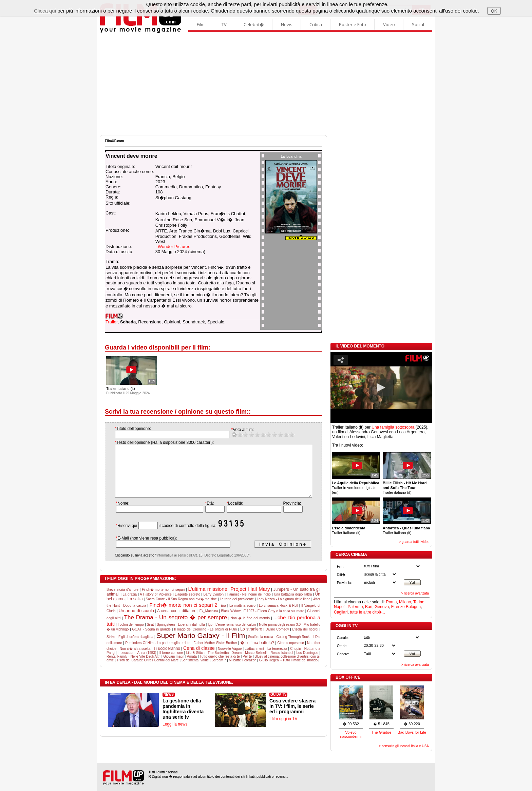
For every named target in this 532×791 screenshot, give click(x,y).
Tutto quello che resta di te (220, 667)
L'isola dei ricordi (305, 639)
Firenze (398, 607)
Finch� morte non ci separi (163, 600)
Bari (369, 607)
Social (418, 24)
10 (285, 435)
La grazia (130, 605)
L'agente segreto (187, 605)
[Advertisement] (266, 84)
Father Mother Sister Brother (215, 653)
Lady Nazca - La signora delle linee (284, 609)
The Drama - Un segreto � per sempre (176, 628)
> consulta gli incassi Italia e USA (404, 746)
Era (223, 616)
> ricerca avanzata (415, 593)
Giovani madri (174, 667)
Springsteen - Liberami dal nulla (181, 635)
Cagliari (341, 612)
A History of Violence (156, 605)
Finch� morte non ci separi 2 (183, 615)
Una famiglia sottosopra (393, 427)
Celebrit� (254, 24)
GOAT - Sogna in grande (151, 639)
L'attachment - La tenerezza (266, 659)
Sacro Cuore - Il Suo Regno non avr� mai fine (181, 609)
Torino (419, 602)
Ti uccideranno (167, 659)
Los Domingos (308, 663)
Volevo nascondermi (351, 734)
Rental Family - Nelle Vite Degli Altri (134, 667)
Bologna (413, 607)
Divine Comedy (277, 639)
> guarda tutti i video (414, 542)
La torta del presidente (237, 609)
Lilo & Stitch (195, 663)
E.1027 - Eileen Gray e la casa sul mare (274, 621)
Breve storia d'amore (122, 600)
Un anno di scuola (136, 621)
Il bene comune (171, 663)
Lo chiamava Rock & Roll (278, 616)
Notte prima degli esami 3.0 (280, 635)
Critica (316, 24)
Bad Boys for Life (412, 732)
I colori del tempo (131, 635)
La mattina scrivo (242, 616)
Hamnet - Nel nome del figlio (249, 605)
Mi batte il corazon (242, 670)
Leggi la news (175, 734)
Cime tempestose (290, 653)
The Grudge (382, 732)
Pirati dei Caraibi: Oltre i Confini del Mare (148, 670)
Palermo (355, 607)
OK (494, 11)
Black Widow (231, 621)
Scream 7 (219, 670)
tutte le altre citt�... (367, 612)
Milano (405, 602)
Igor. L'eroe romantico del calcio (232, 635)
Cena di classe (199, 658)
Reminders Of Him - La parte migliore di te (158, 653)
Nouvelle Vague (230, 659)
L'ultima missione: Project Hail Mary (229, 599)
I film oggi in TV (283, 729)
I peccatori (126, 663)
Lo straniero (251, 639)
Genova (382, 607)
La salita (135, 609)
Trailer (112, 322)
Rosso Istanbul (282, 663)
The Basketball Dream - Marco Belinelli (237, 663)
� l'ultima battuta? (257, 653)
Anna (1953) (147, 663)
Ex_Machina (209, 621)
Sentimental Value (195, 670)
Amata (192, 667)
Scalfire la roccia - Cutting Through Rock (279, 647)
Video (389, 24)
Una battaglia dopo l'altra (293, 605)
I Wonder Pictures (173, 247)
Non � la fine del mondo (250, 628)
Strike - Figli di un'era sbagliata (130, 647)
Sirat (150, 635)
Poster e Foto (353, 24)
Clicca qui (45, 11)
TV (224, 24)
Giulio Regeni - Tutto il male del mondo (288, 670)
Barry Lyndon (213, 605)
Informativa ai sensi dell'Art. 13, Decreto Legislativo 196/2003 (196, 566)
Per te (247, 667)
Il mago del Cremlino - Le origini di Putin (205, 639)
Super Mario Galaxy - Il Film (201, 646)
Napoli (340, 607)
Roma (391, 602)
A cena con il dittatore (177, 621)
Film (201, 24)
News (287, 24)
